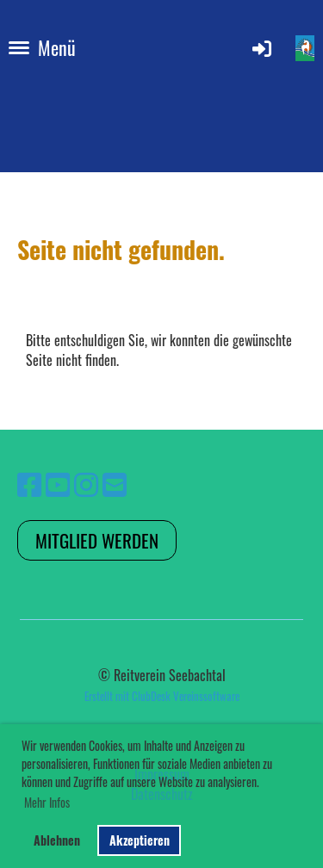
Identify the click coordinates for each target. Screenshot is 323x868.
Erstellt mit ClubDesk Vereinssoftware (162, 696)
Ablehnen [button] (57, 840)
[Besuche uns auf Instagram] (86, 483)
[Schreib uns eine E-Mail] (115, 483)
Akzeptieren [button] (140, 840)
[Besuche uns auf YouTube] (58, 483)
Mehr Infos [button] (47, 802)
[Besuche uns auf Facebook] (29, 483)
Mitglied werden (97, 540)
